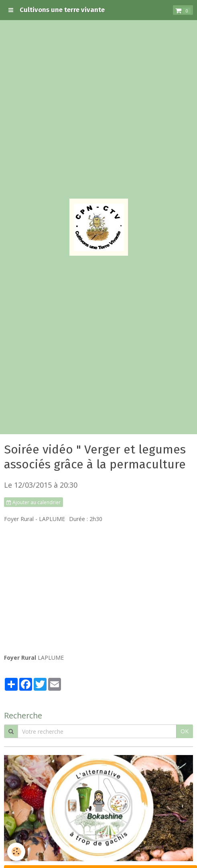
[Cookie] (16, 852)
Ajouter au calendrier (34, 502)
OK (185, 731)
